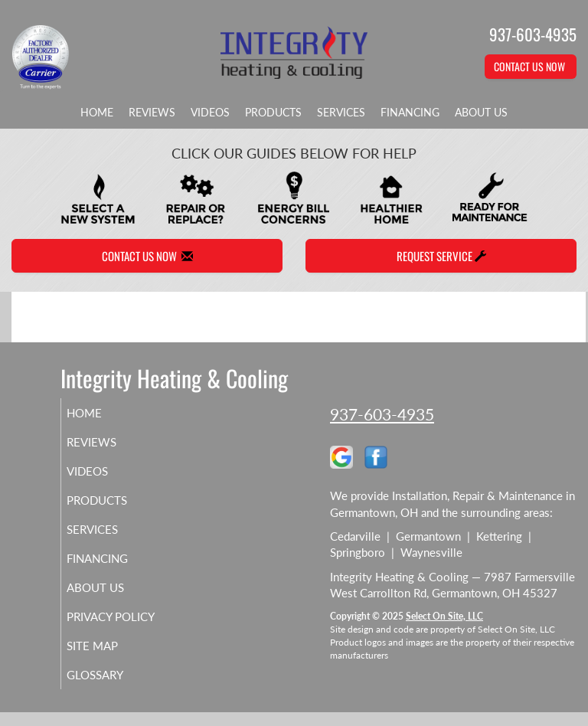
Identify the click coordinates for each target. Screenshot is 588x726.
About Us (481, 113)
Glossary (113, 688)
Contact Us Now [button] (531, 66)
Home (97, 113)
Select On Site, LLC (444, 616)
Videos (210, 113)
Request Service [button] (441, 256)
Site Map (110, 659)
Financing (410, 113)
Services (341, 113)
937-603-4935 (382, 414)
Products (273, 113)
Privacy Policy (107, 623)
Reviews (152, 113)
